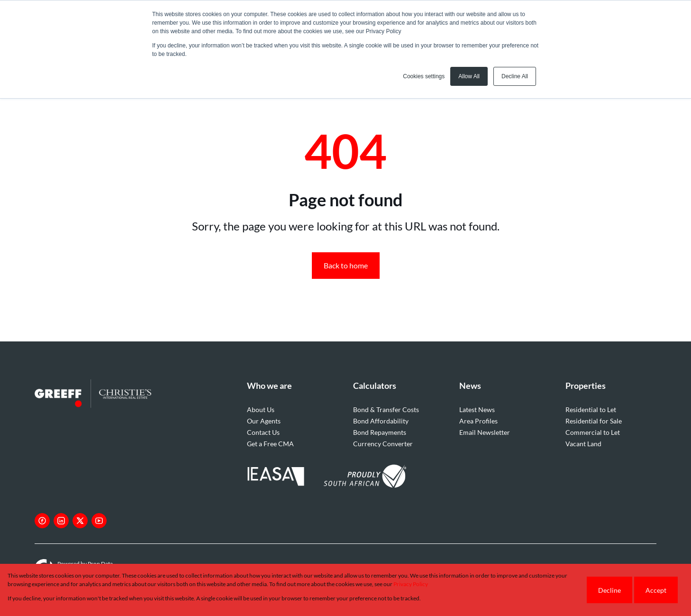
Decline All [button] (515, 76)
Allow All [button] (469, 76)
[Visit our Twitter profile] (80, 521)
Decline (609, 590)
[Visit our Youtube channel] (99, 521)
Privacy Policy (411, 584)
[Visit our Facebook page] (42, 521)
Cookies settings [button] (424, 76)
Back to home (346, 265)
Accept (656, 590)
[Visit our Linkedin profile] (61, 521)
